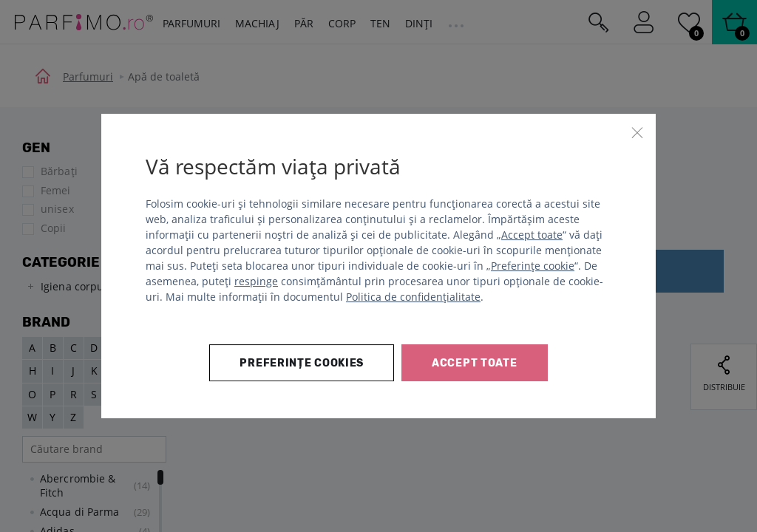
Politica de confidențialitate (413, 297)
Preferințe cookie (533, 266)
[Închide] (637, 132)
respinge (256, 281)
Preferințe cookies (302, 363)
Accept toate (532, 235)
